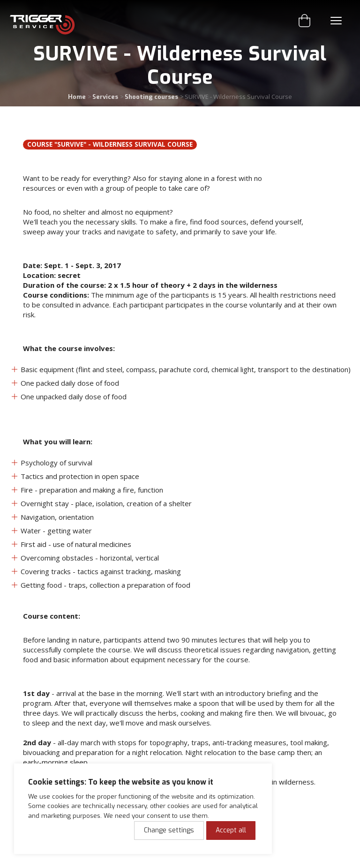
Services (105, 97)
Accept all (231, 830)
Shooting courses (151, 97)
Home (77, 97)
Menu (336, 21)
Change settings (169, 830)
